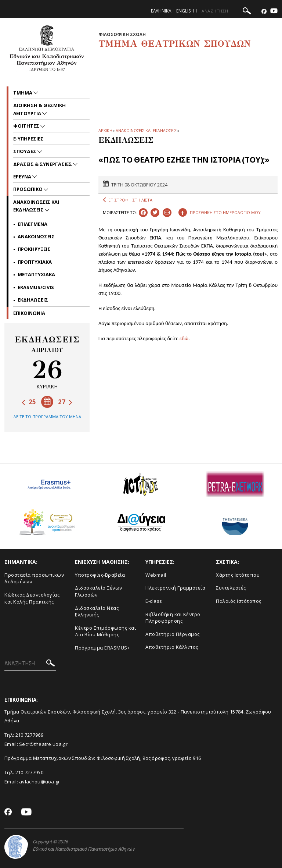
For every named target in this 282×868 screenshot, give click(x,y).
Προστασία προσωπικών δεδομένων (34, 578)
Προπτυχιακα (35, 262)
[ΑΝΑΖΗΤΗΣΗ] (227, 11)
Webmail (156, 575)
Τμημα (23, 93)
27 (65, 402)
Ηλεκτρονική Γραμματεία (175, 588)
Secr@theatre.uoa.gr (43, 744)
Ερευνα (23, 177)
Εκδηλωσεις (33, 300)
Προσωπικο (28, 189)
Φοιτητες (27, 126)
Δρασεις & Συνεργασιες (43, 164)
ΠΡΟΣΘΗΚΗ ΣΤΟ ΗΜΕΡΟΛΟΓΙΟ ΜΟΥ (220, 211)
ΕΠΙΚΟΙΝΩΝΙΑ (29, 313)
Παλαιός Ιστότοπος (239, 601)
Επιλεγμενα (32, 224)
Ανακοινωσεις (36, 236)
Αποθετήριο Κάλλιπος (172, 647)
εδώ (184, 338)
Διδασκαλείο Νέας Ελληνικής (97, 611)
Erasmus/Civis (36, 287)
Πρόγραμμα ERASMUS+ (102, 648)
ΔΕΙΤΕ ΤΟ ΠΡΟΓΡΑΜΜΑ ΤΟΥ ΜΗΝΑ (47, 417)
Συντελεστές (231, 588)
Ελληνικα (161, 11)
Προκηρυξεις (34, 249)
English (185, 11)
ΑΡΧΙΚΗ (105, 130)
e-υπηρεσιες (28, 139)
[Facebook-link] (264, 12)
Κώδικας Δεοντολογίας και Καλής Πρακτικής (32, 598)
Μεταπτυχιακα (36, 274)
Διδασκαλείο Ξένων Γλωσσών (99, 591)
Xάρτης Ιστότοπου (238, 575)
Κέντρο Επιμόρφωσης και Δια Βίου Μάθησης (105, 631)
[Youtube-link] (274, 12)
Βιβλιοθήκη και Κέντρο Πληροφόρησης (173, 618)
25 (29, 402)
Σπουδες (25, 151)
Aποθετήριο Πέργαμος (173, 634)
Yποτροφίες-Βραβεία (100, 575)
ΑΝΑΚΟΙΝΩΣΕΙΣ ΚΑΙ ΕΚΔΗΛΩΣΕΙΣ (146, 130)
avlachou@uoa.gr (40, 782)
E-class (154, 601)
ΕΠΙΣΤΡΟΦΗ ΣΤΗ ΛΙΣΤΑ (128, 200)
